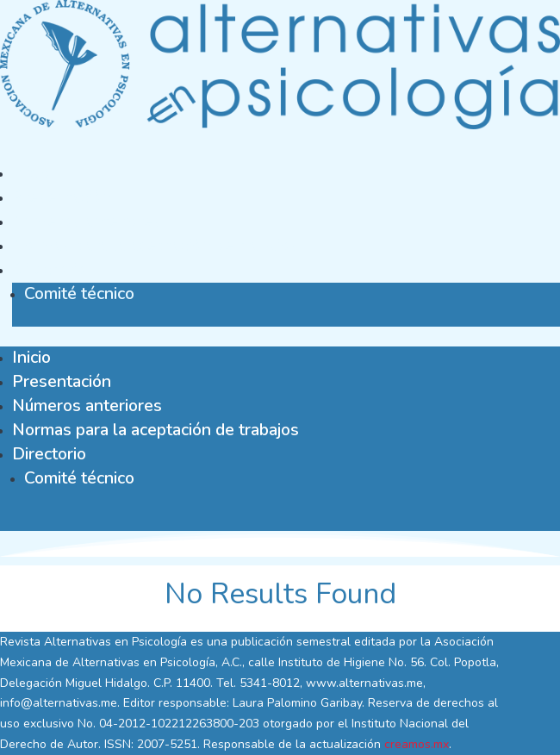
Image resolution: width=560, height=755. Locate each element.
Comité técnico (79, 293)
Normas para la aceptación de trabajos (156, 245)
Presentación (62, 197)
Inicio (31, 173)
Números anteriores (87, 221)
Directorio (49, 269)
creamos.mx (417, 744)
